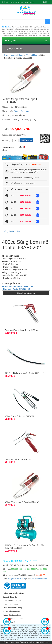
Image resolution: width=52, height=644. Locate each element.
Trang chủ (10, 41)
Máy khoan (38, 630)
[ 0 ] (47, 2)
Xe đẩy (3, 640)
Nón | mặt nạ (34, 636)
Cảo (26, 626)
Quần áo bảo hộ (10, 638)
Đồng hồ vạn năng (39, 632)
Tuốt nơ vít (33, 628)
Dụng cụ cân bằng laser (17, 634)
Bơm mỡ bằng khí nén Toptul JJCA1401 (22, 330)
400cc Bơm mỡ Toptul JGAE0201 (19, 416)
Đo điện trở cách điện (24, 632)
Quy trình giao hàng (11, 604)
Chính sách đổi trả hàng (12, 608)
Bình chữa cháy (23, 636)
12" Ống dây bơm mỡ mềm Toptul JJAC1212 (24, 373)
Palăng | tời (47, 638)
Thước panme (13, 636)
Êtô (19, 628)
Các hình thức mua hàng (13, 619)
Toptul (17, 111)
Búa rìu (22, 626)
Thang (2, 638)
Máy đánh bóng (18, 630)
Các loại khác (31, 55)
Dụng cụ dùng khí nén (14, 55)
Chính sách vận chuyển (12, 601)
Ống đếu (27, 628)
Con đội (40, 638)
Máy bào (39, 628)
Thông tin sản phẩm (11, 231)
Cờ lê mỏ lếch (32, 626)
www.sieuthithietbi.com (39, 579)
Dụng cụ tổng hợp (12, 628)
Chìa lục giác (15, 626)
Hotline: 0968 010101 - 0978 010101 (21, 2)
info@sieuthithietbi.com (16, 579)
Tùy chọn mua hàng (14, 49)
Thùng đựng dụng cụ (12, 640)
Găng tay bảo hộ (21, 638)
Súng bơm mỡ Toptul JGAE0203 (19, 459)
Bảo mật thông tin (10, 597)
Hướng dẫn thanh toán (12, 615)
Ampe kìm (13, 632)
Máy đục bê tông (28, 630)
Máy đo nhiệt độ (31, 634)
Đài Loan (25, 111)
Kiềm (22, 628)
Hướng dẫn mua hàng (11, 611)
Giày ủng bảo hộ (32, 638)
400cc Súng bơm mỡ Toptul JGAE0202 (22, 502)
